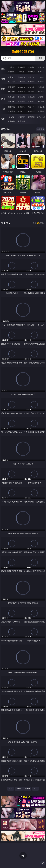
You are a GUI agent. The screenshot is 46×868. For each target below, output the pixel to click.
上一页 (19, 789)
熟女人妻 (11, 81)
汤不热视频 (41, 117)
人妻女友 (31, 107)
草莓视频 (31, 117)
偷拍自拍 (21, 87)
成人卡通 (31, 87)
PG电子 (11, 67)
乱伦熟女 (31, 91)
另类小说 (21, 111)
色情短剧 (21, 121)
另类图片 (41, 101)
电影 (3, 89)
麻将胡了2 (11, 72)
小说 (3, 109)
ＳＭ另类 (41, 81)
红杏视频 (11, 121)
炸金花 (21, 72)
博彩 (3, 69)
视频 (3, 79)
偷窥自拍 (11, 97)
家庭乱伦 (21, 107)
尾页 (35, 789)
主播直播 (31, 81)
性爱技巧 (41, 111)
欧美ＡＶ (31, 77)
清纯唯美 (21, 101)
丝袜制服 (21, 81)
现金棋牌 (31, 72)
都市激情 (11, 107)
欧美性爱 (41, 87)
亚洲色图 (21, 97)
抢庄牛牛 (41, 72)
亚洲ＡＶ (11, 77)
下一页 (27, 789)
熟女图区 (31, 101)
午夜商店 (21, 117)
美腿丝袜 (11, 101)
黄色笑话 (31, 111)
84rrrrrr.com (23, 52)
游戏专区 (41, 67)
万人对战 (31, 67)
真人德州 (21, 67)
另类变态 (41, 91)
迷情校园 (11, 111)
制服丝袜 (11, 91)
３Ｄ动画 (41, 77)
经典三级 (21, 91)
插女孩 (11, 117)
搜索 (40, 58)
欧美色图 (31, 97)
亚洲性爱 (11, 87)
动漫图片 (41, 97)
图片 (3, 99)
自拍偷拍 (21, 77)
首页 (11, 789)
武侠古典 (41, 107)
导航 (3, 119)
